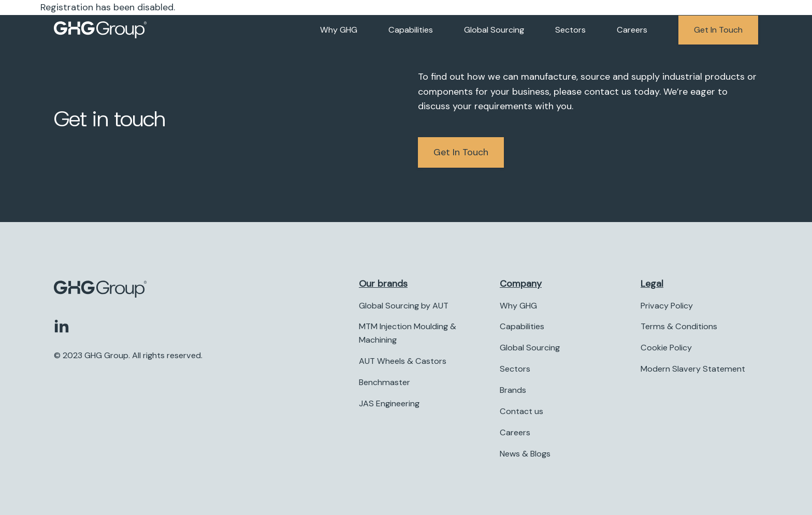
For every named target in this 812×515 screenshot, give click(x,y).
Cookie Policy (666, 348)
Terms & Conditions (679, 327)
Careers (632, 30)
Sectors (570, 30)
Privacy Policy (667, 306)
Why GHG (339, 30)
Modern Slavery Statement (693, 369)
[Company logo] (100, 30)
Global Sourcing (494, 30)
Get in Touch (461, 152)
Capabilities (411, 30)
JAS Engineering (389, 403)
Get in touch (718, 30)
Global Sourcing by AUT (404, 306)
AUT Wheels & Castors (403, 362)
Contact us (521, 411)
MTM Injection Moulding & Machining (408, 334)
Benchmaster (385, 382)
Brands (513, 390)
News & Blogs (525, 454)
